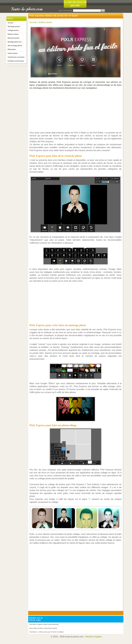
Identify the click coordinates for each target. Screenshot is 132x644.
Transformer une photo (16, 57)
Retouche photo (14, 38)
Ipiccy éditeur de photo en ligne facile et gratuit (43, 628)
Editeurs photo (13, 34)
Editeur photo (45, 22)
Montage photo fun (15, 42)
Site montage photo (15, 46)
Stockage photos (14, 27)
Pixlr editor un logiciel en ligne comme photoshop (44, 624)
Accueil (10, 23)
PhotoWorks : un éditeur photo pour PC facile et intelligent (47, 632)
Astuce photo (13, 53)
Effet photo (12, 49)
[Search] (87, 11)
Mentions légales (94, 637)
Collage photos (13, 30)
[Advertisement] (76, 110)
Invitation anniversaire (16, 61)
